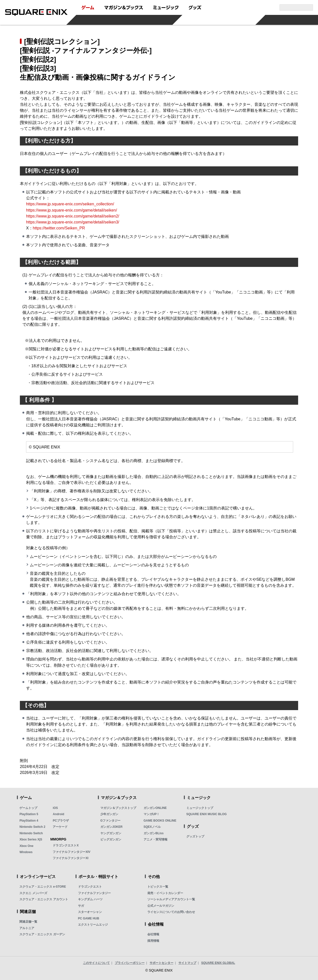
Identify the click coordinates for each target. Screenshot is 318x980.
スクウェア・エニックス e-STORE (43, 887)
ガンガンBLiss (154, 833)
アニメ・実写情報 (156, 839)
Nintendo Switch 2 (32, 827)
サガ (81, 906)
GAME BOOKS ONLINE (160, 821)
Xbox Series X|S (31, 839)
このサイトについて (96, 963)
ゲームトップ (28, 808)
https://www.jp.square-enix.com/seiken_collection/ (70, 204)
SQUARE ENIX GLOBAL (218, 963)
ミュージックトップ (200, 808)
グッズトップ (195, 836)
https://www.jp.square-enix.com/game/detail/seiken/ (72, 210)
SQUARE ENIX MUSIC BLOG (207, 814)
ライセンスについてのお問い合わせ (171, 912)
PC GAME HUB (89, 918)
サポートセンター (161, 963)
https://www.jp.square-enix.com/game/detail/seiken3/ (73, 222)
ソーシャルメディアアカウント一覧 (171, 899)
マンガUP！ (152, 814)
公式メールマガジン (161, 906)
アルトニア (27, 928)
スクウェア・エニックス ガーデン (42, 934)
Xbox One (26, 846)
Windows (26, 852)
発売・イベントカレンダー (165, 893)
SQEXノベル (152, 827)
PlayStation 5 (29, 814)
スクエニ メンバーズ (33, 893)
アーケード (60, 827)
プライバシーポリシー (130, 963)
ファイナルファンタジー (94, 893)
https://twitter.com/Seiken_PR (59, 228)
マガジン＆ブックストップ (118, 808)
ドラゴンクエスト (90, 887)
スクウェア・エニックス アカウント (44, 899)
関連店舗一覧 (28, 922)
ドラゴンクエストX (66, 845)
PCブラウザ (61, 821)
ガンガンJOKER (111, 827)
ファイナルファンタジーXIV (71, 852)
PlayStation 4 (29, 821)
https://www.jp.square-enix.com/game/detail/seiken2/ (73, 216)
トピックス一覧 (158, 887)
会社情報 (153, 934)
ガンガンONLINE (155, 808)
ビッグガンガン (111, 839)
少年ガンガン (109, 814)
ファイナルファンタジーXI (70, 858)
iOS (55, 808)
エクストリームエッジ (93, 925)
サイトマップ (187, 963)
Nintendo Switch (31, 833)
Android (58, 814)
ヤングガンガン (111, 833)
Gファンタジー (110, 821)
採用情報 (153, 941)
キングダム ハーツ (90, 899)
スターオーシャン (90, 912)
